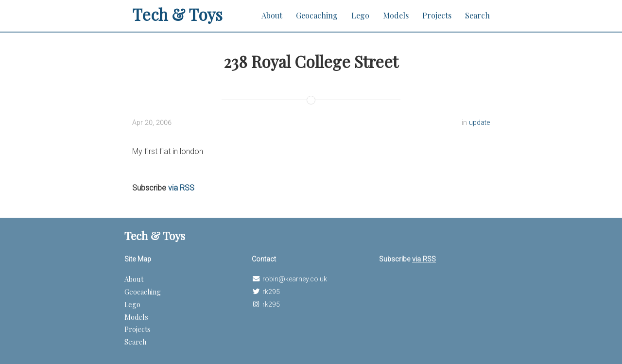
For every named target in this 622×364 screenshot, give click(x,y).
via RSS (181, 188)
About (272, 15)
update (479, 123)
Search (477, 15)
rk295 (271, 292)
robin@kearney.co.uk (295, 279)
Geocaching (317, 15)
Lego (360, 15)
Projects (437, 15)
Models (396, 15)
